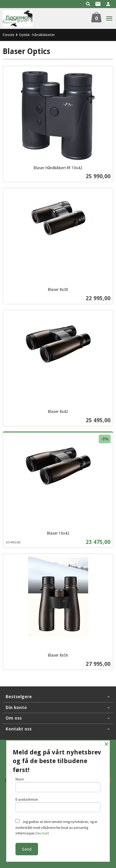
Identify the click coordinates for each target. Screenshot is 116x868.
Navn (58, 784)
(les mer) (42, 833)
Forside (9, 35)
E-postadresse (58, 805)
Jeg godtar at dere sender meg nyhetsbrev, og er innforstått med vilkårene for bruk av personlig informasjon (56, 827)
